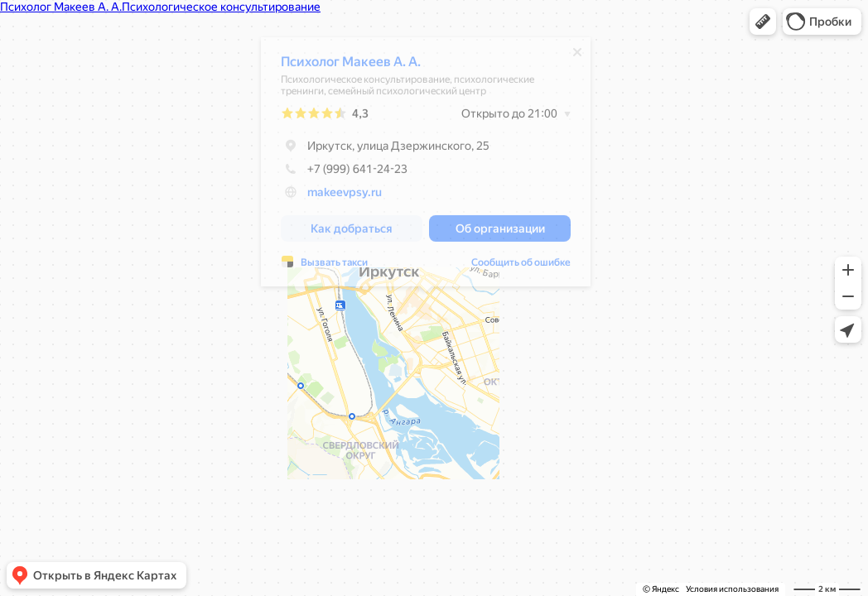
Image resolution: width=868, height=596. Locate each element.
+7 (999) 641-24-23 (344, 173)
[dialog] (426, 166)
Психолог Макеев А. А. (351, 66)
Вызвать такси (334, 267)
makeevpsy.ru (345, 196)
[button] (763, 22)
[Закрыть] (577, 56)
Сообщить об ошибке (521, 267)
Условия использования (732, 589)
